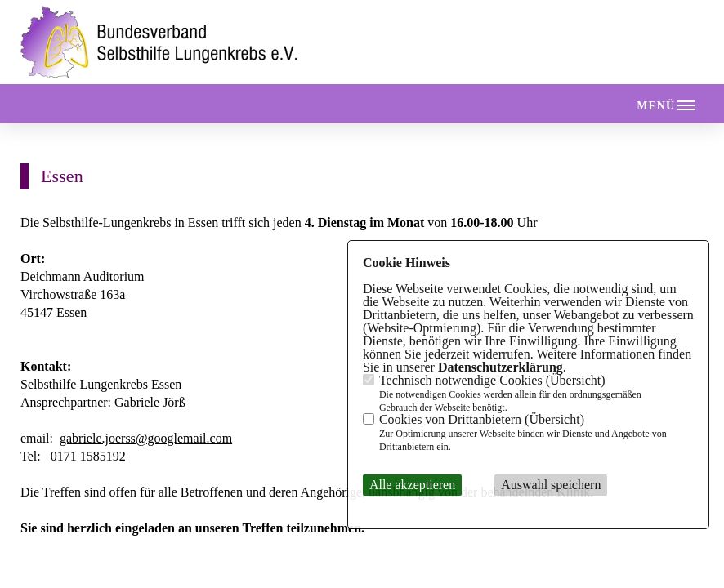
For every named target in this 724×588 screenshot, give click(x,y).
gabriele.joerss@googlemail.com (146, 438)
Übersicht (575, 380)
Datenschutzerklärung (501, 367)
